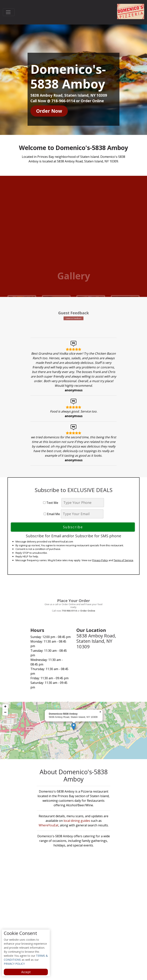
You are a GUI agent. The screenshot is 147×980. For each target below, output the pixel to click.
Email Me (52, 514)
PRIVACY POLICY (14, 964)
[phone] (83, 503)
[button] (74, 727)
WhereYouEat (49, 825)
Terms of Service (123, 560)
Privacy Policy (100, 560)
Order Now (49, 111)
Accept (26, 972)
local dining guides (77, 821)
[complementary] (73, 730)
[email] (82, 514)
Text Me (52, 503)
